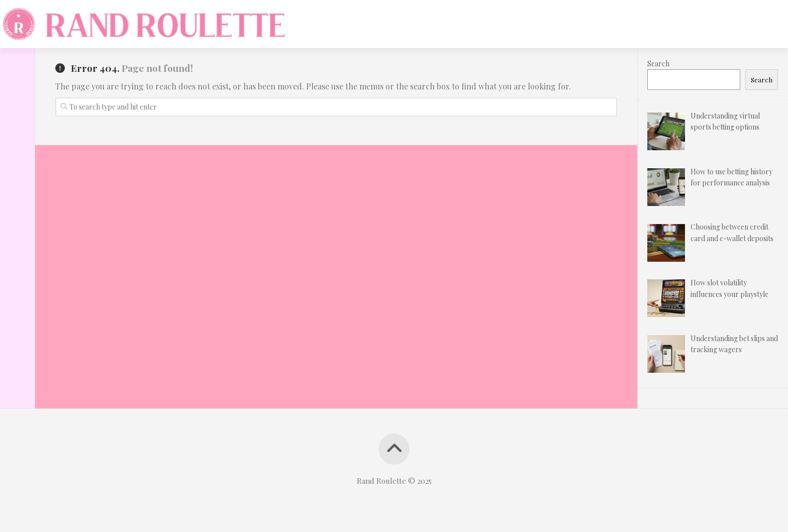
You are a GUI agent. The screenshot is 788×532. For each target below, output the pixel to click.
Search (658, 64)
